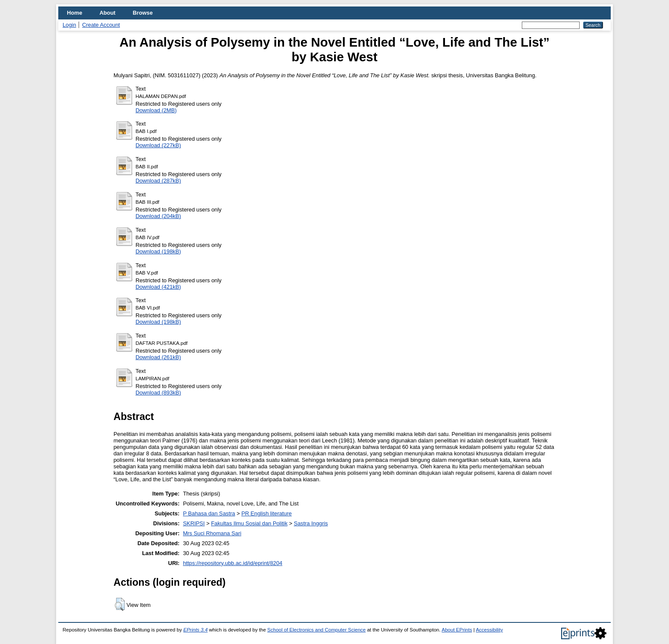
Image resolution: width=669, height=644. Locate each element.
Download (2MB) (156, 110)
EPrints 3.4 (196, 630)
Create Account (101, 25)
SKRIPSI (194, 523)
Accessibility (489, 630)
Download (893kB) (158, 393)
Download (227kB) (158, 145)
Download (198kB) (158, 251)
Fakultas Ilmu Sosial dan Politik (249, 523)
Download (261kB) (158, 357)
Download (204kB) (158, 216)
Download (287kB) (158, 181)
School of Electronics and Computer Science (316, 630)
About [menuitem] (108, 13)
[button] (120, 604)
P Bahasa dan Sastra (209, 513)
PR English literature (267, 513)
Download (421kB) (158, 287)
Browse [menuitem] (143, 13)
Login (69, 25)
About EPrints (457, 630)
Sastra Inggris (311, 523)
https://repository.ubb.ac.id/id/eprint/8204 (233, 563)
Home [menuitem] (75, 13)
